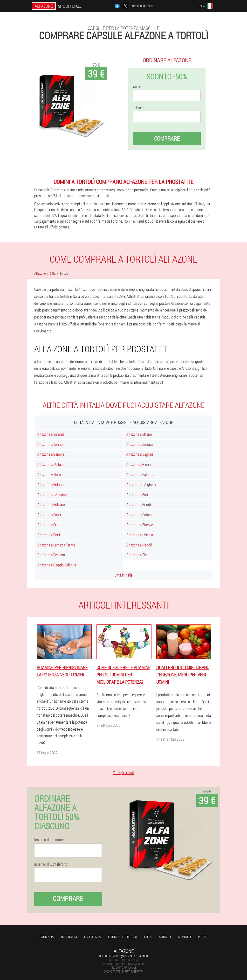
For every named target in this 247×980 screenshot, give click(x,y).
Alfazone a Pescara (51, 555)
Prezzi (203, 937)
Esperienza (93, 937)
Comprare (167, 138)
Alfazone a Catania (140, 515)
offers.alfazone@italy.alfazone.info (123, 956)
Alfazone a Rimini (139, 464)
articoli (165, 937)
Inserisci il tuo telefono (51, 864)
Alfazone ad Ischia (140, 535)
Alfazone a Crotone (51, 525)
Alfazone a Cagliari (140, 454)
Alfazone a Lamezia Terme (56, 545)
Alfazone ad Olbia (50, 464)
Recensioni (69, 937)
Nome (137, 87)
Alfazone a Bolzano (51, 504)
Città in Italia (123, 575)
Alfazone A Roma (50, 474)
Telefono (139, 108)
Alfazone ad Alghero (141, 484)
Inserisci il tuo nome (49, 840)
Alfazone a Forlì (49, 535)
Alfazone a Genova (51, 454)
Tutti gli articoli (124, 773)
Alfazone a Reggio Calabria (57, 565)
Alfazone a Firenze (140, 525)
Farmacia (47, 937)
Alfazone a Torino (50, 444)
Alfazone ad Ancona (52, 495)
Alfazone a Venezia (51, 434)
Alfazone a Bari (137, 495)
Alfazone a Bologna (51, 484)
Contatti (184, 937)
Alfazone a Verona (140, 444)
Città (148, 937)
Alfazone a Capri (49, 515)
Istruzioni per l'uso (123, 937)
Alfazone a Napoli (139, 545)
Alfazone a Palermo (140, 474)
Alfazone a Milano (139, 434)
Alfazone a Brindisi (140, 504)
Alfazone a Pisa (137, 555)
